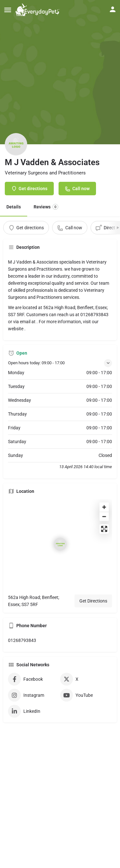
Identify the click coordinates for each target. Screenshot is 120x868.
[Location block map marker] (60, 544)
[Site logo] (38, 10)
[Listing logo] (16, 144)
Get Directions (93, 601)
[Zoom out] (104, 516)
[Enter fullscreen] (104, 529)
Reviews (46, 207)
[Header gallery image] (60, 72)
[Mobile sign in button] (113, 9)
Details (14, 207)
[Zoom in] (104, 507)
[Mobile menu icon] (8, 10)
